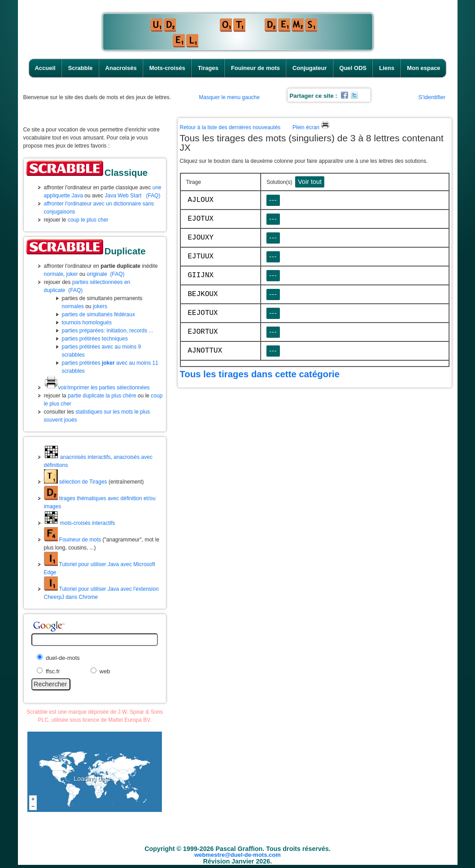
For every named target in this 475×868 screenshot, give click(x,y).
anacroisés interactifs (77, 457)
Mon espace (423, 68)
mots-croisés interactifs (80, 523)
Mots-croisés (167, 68)
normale (54, 274)
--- (273, 200)
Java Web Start (123, 196)
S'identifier (432, 97)
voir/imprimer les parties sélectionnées (97, 388)
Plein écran (311, 127)
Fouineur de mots (255, 68)
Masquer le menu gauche (229, 97)
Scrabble (81, 68)
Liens (387, 68)
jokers (100, 306)
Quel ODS (353, 68)
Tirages (208, 68)
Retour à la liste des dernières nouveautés (230, 127)
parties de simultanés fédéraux (98, 314)
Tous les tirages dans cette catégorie (260, 374)
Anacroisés (121, 68)
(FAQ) (153, 196)
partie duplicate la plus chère (102, 396)
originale (97, 274)
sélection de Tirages (76, 482)
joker (72, 274)
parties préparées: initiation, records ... (108, 331)
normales (73, 306)
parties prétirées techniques (95, 339)
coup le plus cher (88, 220)
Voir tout (310, 182)
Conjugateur (310, 68)
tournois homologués (87, 323)
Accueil (45, 68)
